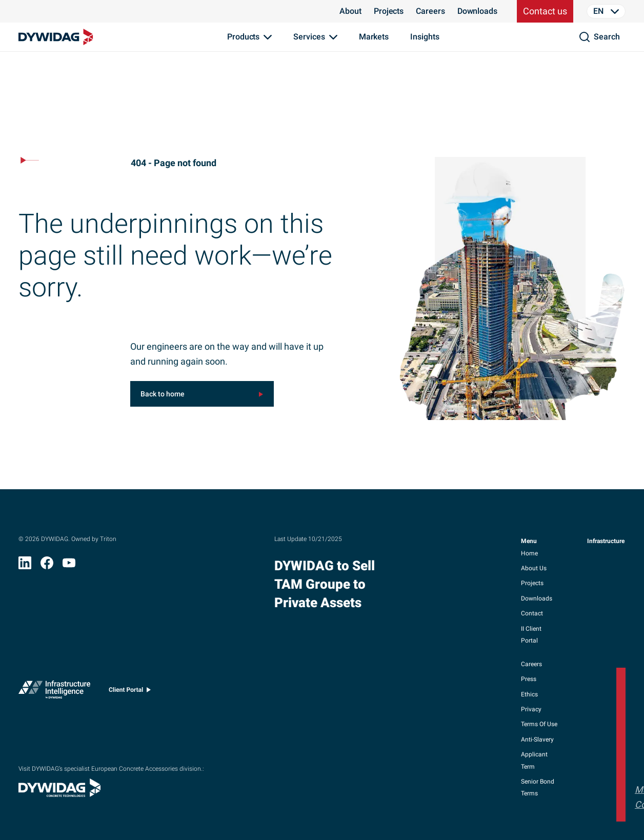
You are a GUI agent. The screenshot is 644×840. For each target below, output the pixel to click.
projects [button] (532, 583)
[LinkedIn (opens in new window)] (25, 566)
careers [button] (531, 664)
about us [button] (534, 568)
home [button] (529, 553)
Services (309, 37)
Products (243, 37)
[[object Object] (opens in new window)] (202, 394)
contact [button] (532, 613)
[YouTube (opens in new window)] (69, 566)
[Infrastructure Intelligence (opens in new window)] (54, 692)
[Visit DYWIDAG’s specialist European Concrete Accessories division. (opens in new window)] (59, 794)
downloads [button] (537, 598)
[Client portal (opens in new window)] (130, 692)
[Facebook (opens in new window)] (47, 566)
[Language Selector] (606, 11)
